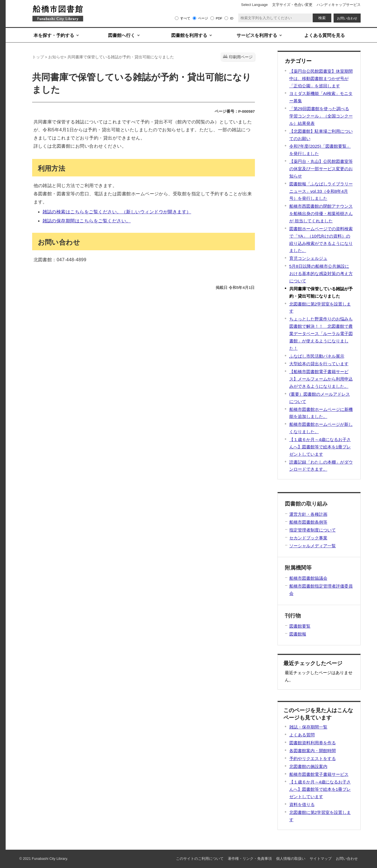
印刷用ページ (241, 57)
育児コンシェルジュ (308, 258)
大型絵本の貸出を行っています (319, 364)
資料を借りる (302, 804)
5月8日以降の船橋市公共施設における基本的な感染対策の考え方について (321, 274)
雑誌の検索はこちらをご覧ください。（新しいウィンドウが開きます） (117, 212)
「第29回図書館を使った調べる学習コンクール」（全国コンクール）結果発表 (321, 116)
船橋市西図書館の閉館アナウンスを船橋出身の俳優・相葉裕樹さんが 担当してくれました (321, 213)
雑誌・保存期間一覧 (308, 727)
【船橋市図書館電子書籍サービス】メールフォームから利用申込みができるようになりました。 (321, 379)
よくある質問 (302, 735)
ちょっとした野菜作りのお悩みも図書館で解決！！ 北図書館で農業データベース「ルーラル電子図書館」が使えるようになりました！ (321, 333)
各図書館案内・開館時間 (313, 751)
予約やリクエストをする (313, 759)
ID (232, 18)
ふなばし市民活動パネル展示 (317, 356)
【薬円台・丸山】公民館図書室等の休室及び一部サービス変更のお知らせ (321, 169)
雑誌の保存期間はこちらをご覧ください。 (87, 221)
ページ (203, 18)
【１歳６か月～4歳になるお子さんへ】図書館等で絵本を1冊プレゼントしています (320, 447)
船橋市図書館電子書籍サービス (319, 774)
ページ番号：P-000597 (235, 111)
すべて (185, 18)
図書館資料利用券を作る (313, 743)
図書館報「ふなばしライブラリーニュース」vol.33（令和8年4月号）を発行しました (321, 191)
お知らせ (56, 57)
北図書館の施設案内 (308, 766)
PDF (219, 18)
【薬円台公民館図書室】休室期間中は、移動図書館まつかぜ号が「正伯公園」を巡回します (321, 78)
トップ (38, 57)
